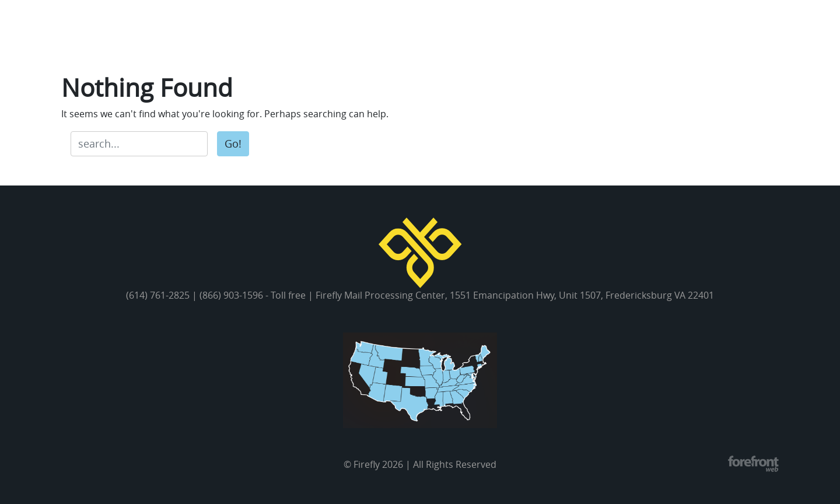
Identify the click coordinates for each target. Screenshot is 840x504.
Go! (233, 143)
